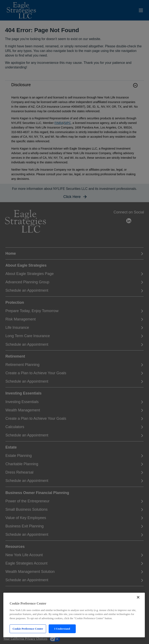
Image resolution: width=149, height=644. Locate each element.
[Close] (138, 597)
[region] (74, 615)
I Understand (62, 629)
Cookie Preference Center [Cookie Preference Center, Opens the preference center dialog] (28, 629)
